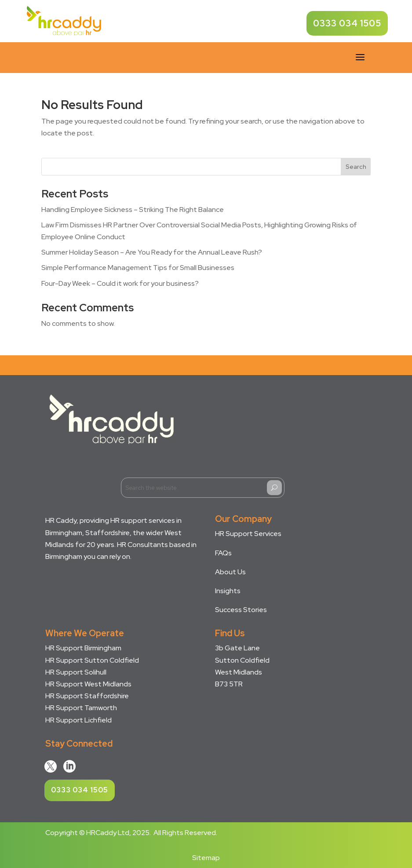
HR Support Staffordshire (87, 696)
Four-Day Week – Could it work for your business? (120, 283)
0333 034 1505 (347, 23)
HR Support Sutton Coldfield (92, 660)
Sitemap (206, 858)
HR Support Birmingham (83, 648)
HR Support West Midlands (88, 684)
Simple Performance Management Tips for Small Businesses (138, 268)
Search (356, 167)
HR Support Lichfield (78, 720)
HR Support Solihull (76, 672)
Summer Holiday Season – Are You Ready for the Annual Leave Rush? (152, 252)
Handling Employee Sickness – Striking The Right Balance (133, 210)
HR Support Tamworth (81, 708)
